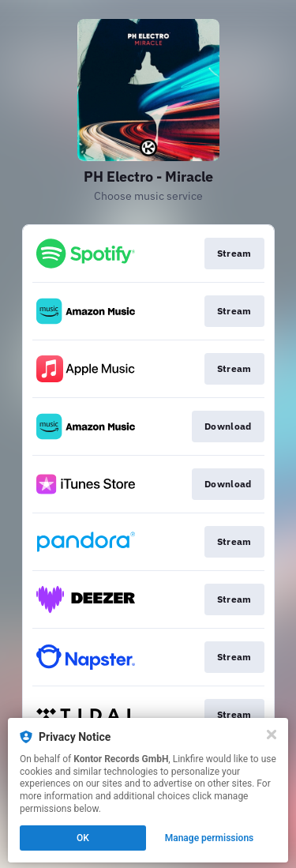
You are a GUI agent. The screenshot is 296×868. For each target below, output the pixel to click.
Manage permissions (210, 838)
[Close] (272, 735)
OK (83, 838)
